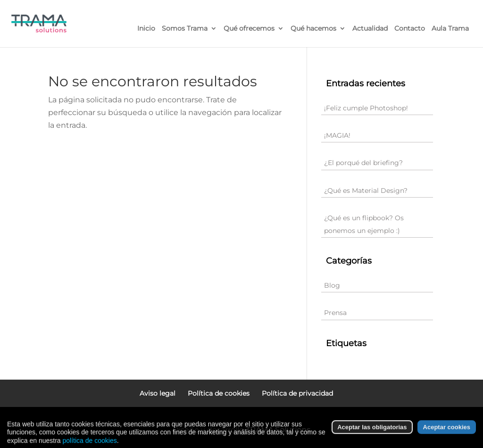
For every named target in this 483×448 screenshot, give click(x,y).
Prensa (335, 313)
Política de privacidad (297, 393)
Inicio (146, 29)
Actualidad (370, 29)
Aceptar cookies (447, 437)
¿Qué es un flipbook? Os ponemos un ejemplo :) (364, 224)
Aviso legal (158, 393)
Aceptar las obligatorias (372, 437)
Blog (332, 285)
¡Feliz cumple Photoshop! (366, 108)
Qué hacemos (313, 29)
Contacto (410, 29)
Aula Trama (450, 29)
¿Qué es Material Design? (366, 191)
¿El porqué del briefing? (363, 163)
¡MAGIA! (337, 135)
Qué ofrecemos (249, 29)
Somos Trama (185, 29)
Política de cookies (219, 393)
